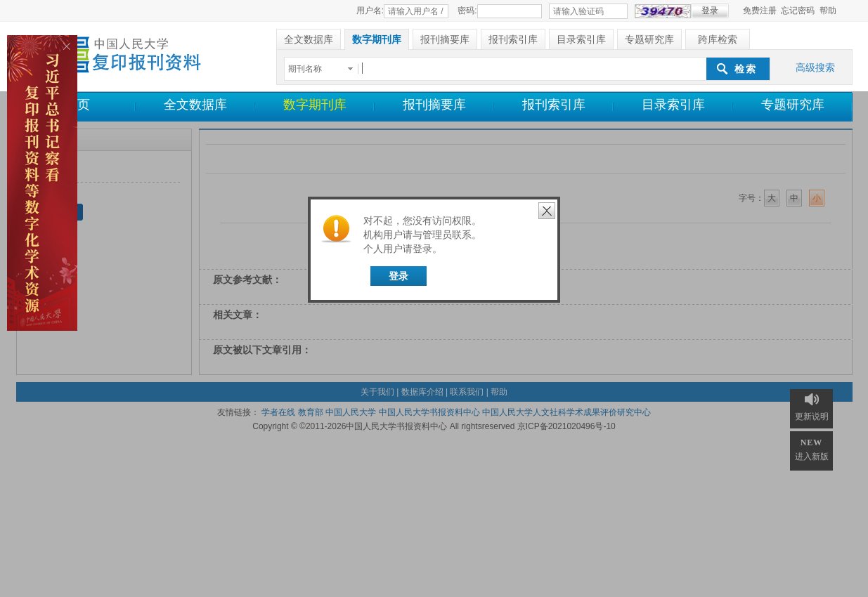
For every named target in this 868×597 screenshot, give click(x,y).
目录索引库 (673, 105)
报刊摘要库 (434, 105)
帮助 (828, 11)
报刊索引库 (554, 105)
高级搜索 (815, 67)
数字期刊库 (315, 105)
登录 (399, 276)
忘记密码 (798, 11)
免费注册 (760, 11)
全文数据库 (195, 105)
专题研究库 (793, 105)
